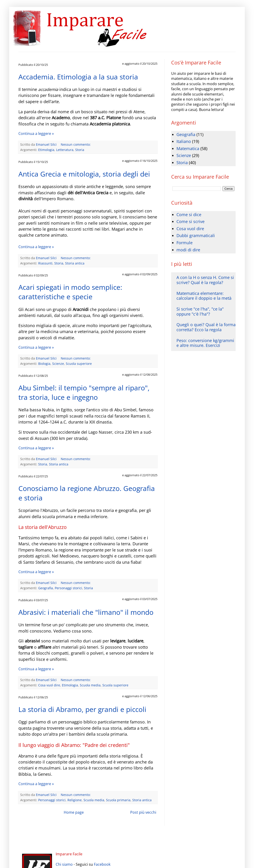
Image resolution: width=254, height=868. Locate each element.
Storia (80, 150)
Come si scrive (190, 221)
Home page (74, 812)
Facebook (102, 864)
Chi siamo (64, 864)
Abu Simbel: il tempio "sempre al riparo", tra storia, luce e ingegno (84, 392)
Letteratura (65, 150)
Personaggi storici (68, 588)
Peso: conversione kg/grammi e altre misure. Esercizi (205, 343)
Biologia (44, 364)
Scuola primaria (118, 800)
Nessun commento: (76, 144)
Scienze (58, 364)
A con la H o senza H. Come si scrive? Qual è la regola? (205, 280)
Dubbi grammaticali (196, 235)
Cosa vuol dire (49, 685)
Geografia (46, 588)
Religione (75, 800)
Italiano (184, 141)
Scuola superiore (79, 364)
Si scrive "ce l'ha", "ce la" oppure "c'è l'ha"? (200, 311)
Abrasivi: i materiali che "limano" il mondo (86, 612)
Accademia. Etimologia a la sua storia (78, 77)
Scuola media (90, 685)
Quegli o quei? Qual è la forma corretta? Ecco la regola (206, 327)
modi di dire (188, 250)
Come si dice (189, 215)
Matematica (188, 148)
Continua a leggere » (36, 134)
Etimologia (46, 150)
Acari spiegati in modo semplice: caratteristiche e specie (70, 292)
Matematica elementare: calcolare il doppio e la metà (204, 296)
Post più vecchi (143, 812)
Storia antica (75, 263)
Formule (185, 243)
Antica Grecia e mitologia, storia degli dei (84, 174)
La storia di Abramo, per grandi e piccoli (82, 709)
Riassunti (45, 263)
